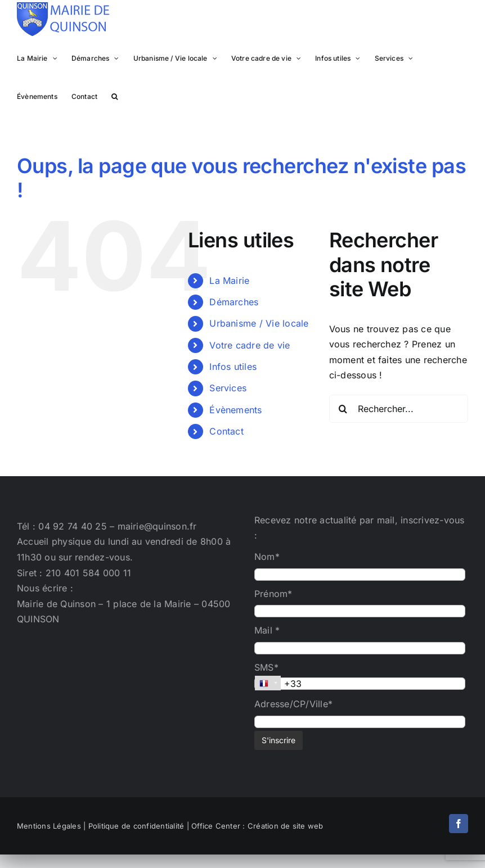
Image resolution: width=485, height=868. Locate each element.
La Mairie (229, 281)
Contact (226, 431)
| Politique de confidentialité (134, 826)
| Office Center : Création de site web (255, 826)
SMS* (266, 667)
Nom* (267, 557)
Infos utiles (233, 367)
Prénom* (273, 594)
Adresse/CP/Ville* (293, 704)
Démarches (234, 302)
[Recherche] (343, 409)
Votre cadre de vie (250, 345)
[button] (114, 96)
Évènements (235, 410)
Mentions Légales (49, 826)
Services (228, 388)
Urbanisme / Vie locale (259, 323)
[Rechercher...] (399, 409)
